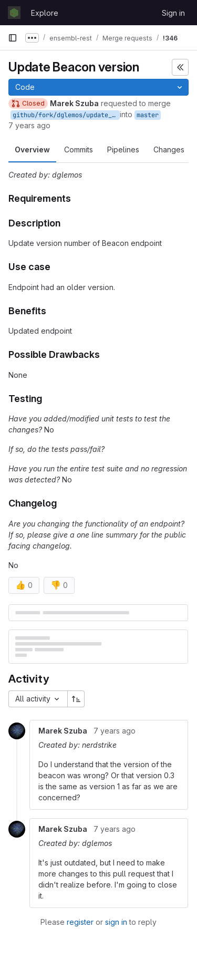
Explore (45, 13)
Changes (169, 149)
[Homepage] (14, 13)
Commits (79, 149)
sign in (116, 922)
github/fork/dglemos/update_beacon (66, 115)
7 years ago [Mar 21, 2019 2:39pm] (29, 125)
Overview (32, 149)
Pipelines (123, 149)
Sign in (173, 13)
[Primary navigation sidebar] (13, 38)
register (80, 922)
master (148, 115)
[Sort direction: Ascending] (76, 699)
